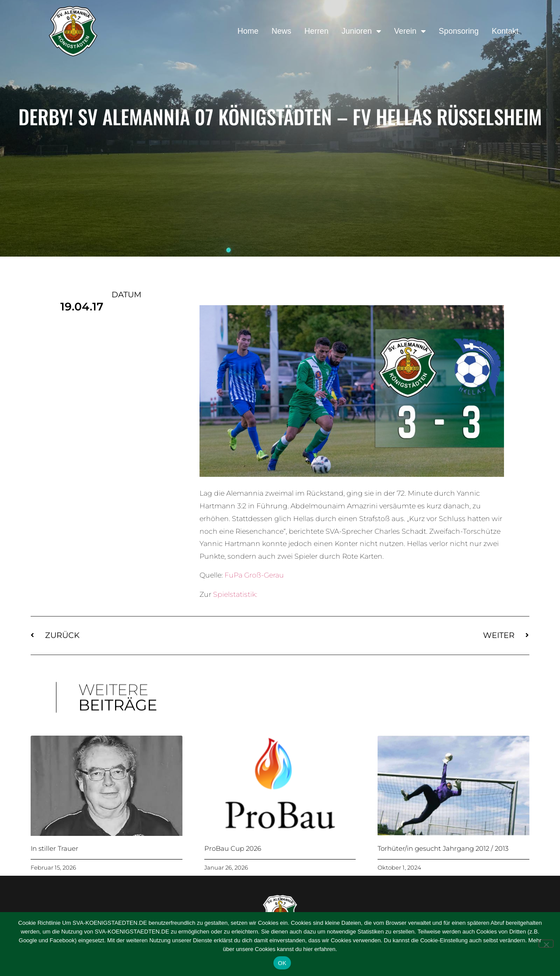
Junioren (361, 31)
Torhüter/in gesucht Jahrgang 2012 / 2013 (443, 848)
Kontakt (505, 31)
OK (282, 963)
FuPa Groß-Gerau (254, 575)
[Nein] (546, 944)
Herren (317, 31)
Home (248, 31)
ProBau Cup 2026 (233, 848)
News (282, 31)
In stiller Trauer (54, 848)
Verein (410, 31)
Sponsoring (459, 31)
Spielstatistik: (235, 594)
